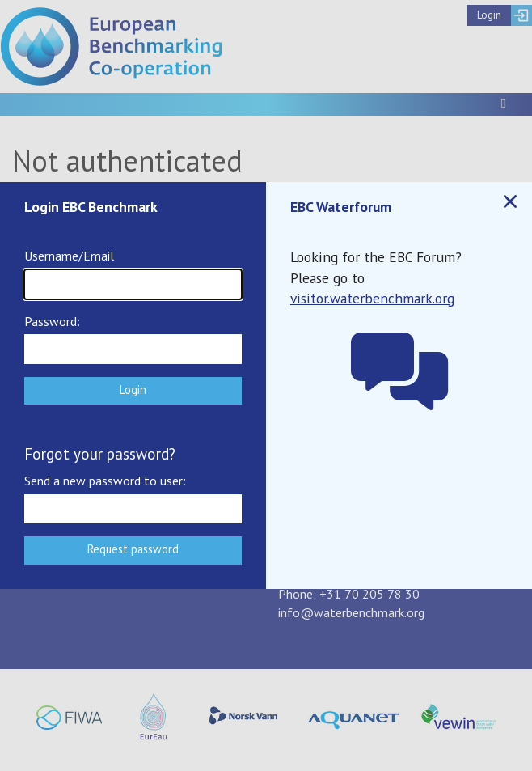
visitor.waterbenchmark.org (372, 298)
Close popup (509, 202)
